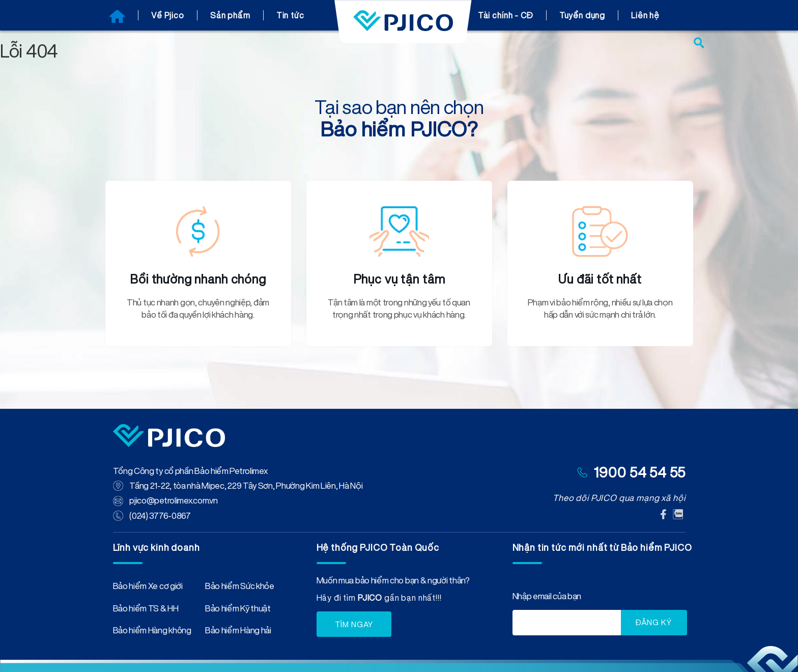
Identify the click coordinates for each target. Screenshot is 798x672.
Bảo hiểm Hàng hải (238, 631)
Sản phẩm (230, 15)
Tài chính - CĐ (506, 15)
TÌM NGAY (354, 623)
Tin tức (290, 15)
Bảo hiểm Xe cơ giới (148, 587)
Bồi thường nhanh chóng (198, 279)
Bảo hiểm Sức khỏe (240, 587)
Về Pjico (168, 15)
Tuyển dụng (582, 15)
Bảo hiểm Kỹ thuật (238, 609)
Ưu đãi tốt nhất (600, 279)
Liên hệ (645, 15)
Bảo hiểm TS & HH (146, 609)
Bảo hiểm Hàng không (152, 631)
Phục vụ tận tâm (399, 279)
